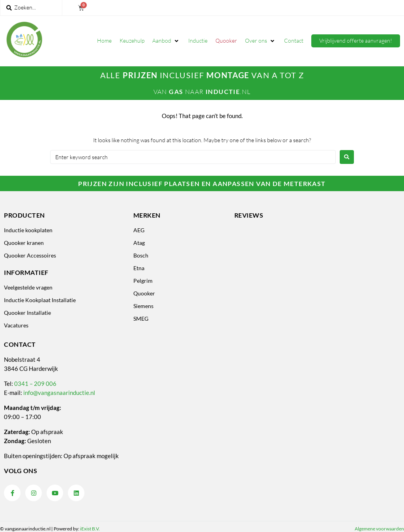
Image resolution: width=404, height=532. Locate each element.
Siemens (143, 306)
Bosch (141, 255)
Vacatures (16, 325)
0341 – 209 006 (35, 383)
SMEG (141, 319)
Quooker (144, 293)
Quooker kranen (24, 243)
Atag (139, 243)
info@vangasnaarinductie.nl (59, 393)
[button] (166, 41)
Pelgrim (143, 281)
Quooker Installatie (27, 313)
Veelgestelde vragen (28, 287)
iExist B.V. (90, 529)
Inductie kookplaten (28, 230)
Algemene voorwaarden (379, 529)
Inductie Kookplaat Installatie (40, 300)
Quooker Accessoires (30, 255)
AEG (139, 230)
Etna (139, 268)
